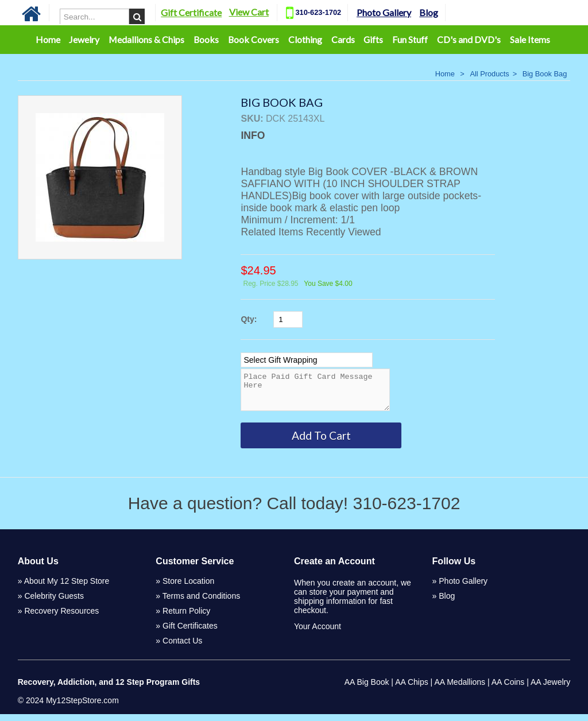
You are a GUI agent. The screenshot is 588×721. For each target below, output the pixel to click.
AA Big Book (367, 689)
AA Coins (508, 689)
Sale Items (530, 39)
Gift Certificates (190, 633)
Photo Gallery (384, 12)
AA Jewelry (550, 689)
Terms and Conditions (201, 603)
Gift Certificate (191, 12)
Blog (429, 12)
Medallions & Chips (146, 39)
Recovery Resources (61, 618)
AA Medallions (460, 689)
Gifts (373, 39)
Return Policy (186, 618)
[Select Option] (307, 360)
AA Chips (412, 689)
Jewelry (84, 39)
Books (206, 39)
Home (48, 39)
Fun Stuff (410, 39)
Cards (343, 39)
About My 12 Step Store (67, 588)
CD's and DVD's (469, 39)
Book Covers (254, 39)
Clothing (305, 39)
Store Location (188, 588)
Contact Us (182, 648)
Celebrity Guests (54, 603)
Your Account (318, 633)
